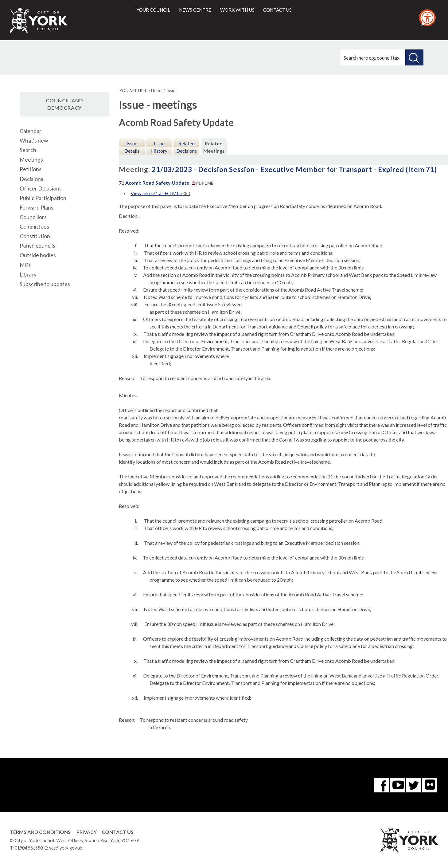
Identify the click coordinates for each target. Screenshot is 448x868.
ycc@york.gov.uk (66, 848)
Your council (153, 10)
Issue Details (132, 147)
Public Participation (43, 198)
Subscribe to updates (45, 284)
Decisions (31, 179)
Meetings (31, 160)
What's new (34, 141)
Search (28, 150)
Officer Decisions (41, 189)
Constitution (35, 236)
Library (28, 275)
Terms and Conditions (40, 832)
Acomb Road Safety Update (169, 183)
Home (157, 91)
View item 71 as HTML (160, 193)
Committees (34, 227)
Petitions (31, 169)
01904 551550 (29, 848)
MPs (25, 265)
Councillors (33, 217)
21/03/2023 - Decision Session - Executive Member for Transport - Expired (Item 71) (294, 169)
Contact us (277, 10)
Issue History (159, 147)
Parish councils (37, 246)
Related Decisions (187, 147)
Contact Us (118, 832)
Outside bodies (38, 255)
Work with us (237, 10)
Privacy (87, 832)
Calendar (31, 131)
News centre (195, 10)
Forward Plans (37, 208)
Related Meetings (214, 147)
